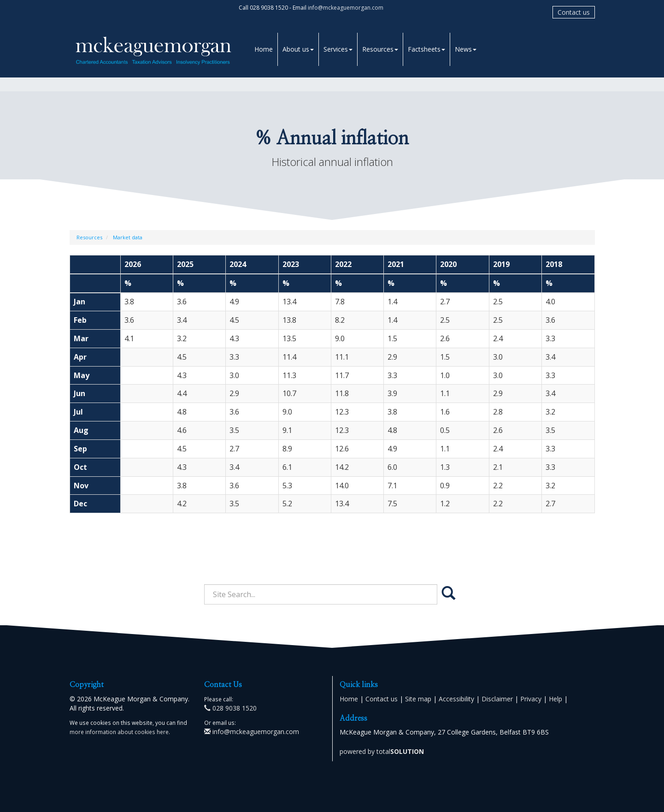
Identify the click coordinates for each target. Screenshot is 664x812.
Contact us (574, 12)
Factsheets (426, 49)
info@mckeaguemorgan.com (346, 8)
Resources (380, 49)
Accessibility (456, 699)
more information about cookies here (119, 732)
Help (555, 699)
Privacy (531, 699)
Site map (418, 699)
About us (298, 49)
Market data (128, 237)
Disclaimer (497, 699)
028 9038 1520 (230, 708)
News (466, 49)
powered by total (382, 751)
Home (264, 49)
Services (338, 49)
